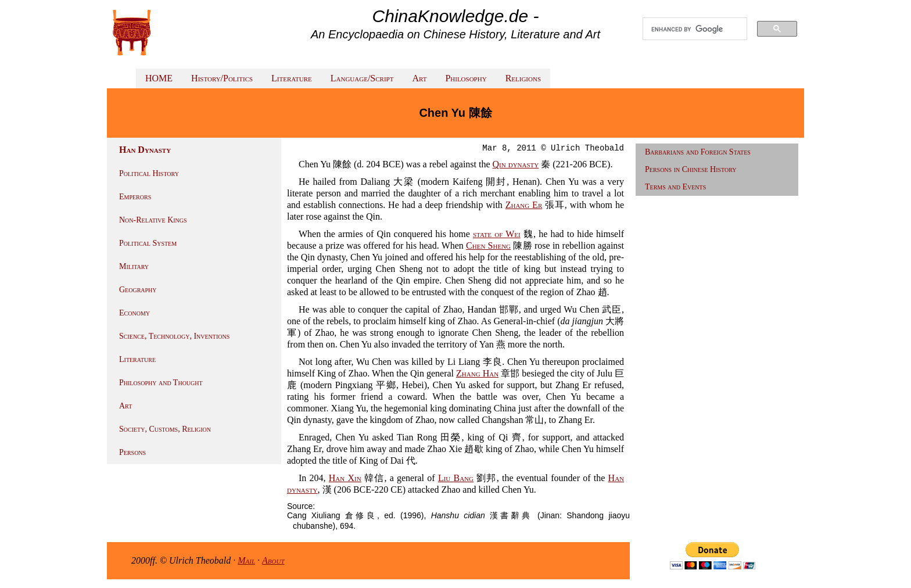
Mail (246, 560)
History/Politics (222, 78)
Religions (523, 78)
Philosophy (466, 78)
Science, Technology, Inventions (174, 336)
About (273, 560)
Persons (132, 452)
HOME (159, 78)
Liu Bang (456, 478)
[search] (695, 29)
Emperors (135, 197)
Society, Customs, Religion (165, 429)
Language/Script (362, 78)
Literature (292, 78)
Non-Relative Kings (153, 220)
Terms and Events (675, 187)
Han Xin (345, 478)
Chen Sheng (488, 245)
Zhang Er (524, 205)
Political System (148, 243)
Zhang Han (477, 373)
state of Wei (497, 234)
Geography (138, 290)
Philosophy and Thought (161, 383)
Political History (149, 173)
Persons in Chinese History (691, 169)
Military (134, 266)
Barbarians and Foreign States (698, 152)
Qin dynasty (516, 164)
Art (419, 78)
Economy (135, 313)
